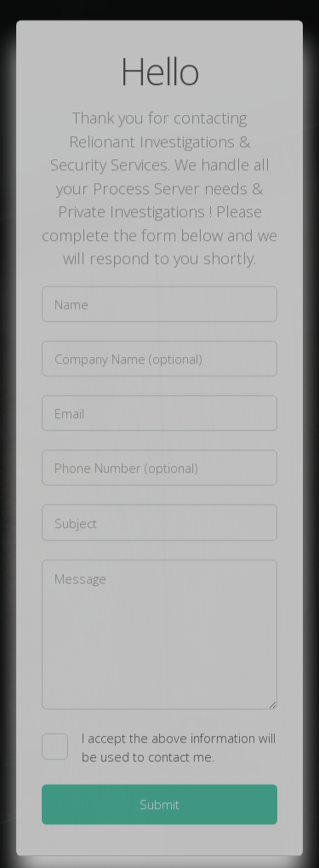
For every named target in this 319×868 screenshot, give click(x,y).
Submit (159, 805)
